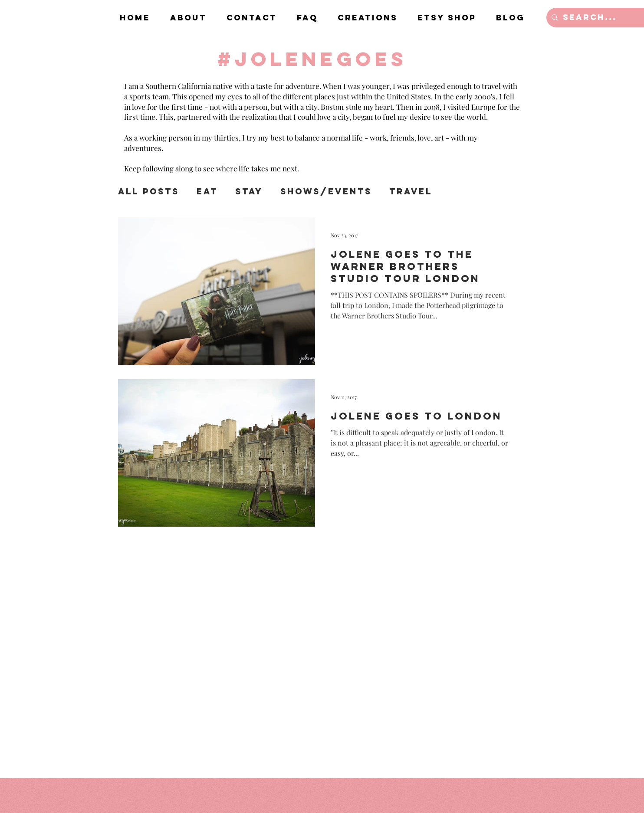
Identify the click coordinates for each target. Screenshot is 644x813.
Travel (411, 192)
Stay (249, 192)
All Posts (149, 192)
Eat (207, 192)
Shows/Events (326, 192)
